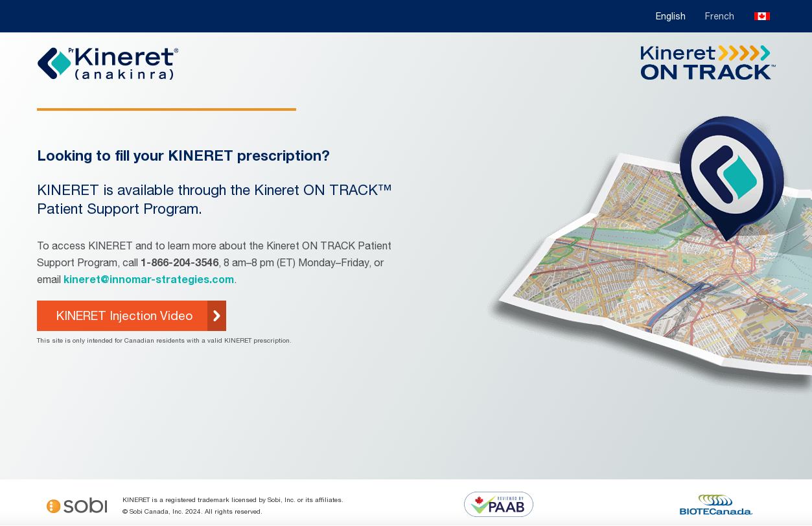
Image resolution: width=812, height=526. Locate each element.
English (671, 16)
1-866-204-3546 (180, 262)
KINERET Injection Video (124, 315)
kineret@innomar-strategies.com (149, 279)
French (720, 16)
